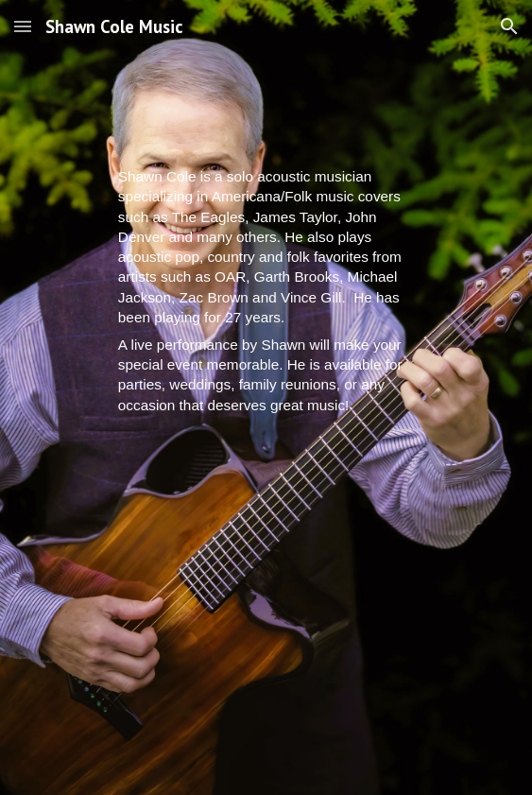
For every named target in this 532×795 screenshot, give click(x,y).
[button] (23, 26)
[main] (266, 291)
